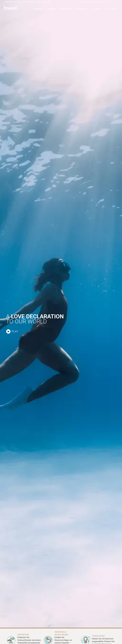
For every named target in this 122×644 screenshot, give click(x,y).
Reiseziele (83, 9)
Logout (107, 2)
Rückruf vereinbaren (44, 2)
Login (80, 2)
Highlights (53, 9)
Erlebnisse (39, 9)
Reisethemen (68, 9)
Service (99, 9)
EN (116, 2)
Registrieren (89, 2)
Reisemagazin (112, 9)
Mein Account (98, 2)
